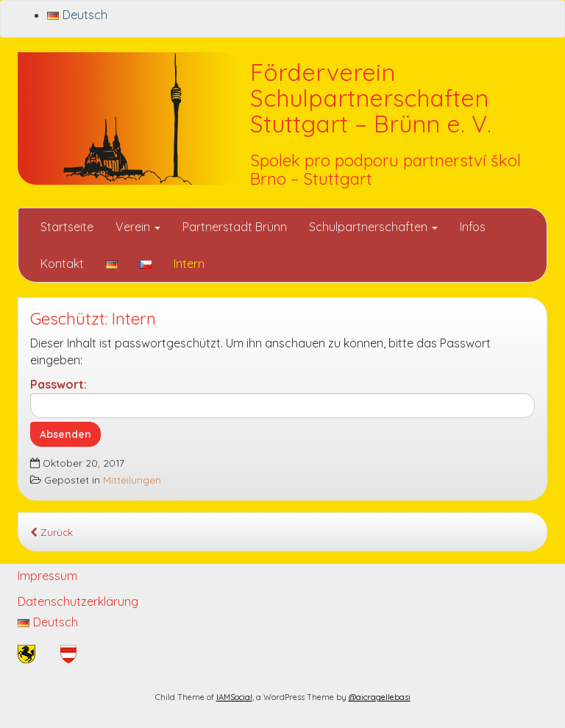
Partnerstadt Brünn (235, 227)
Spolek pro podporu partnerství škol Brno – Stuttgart (385, 170)
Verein (138, 227)
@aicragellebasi (380, 697)
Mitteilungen (132, 480)
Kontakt (62, 264)
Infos (473, 227)
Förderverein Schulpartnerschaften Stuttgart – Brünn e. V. (371, 98)
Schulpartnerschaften (373, 227)
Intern (189, 264)
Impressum (47, 576)
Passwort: (282, 397)
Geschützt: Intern (93, 319)
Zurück (51, 532)
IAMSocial (234, 697)
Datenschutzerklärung (78, 601)
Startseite (67, 227)
